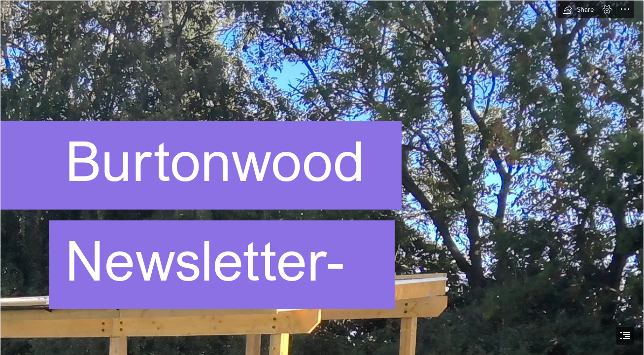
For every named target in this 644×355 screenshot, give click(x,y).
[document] (322, 177)
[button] (578, 9)
